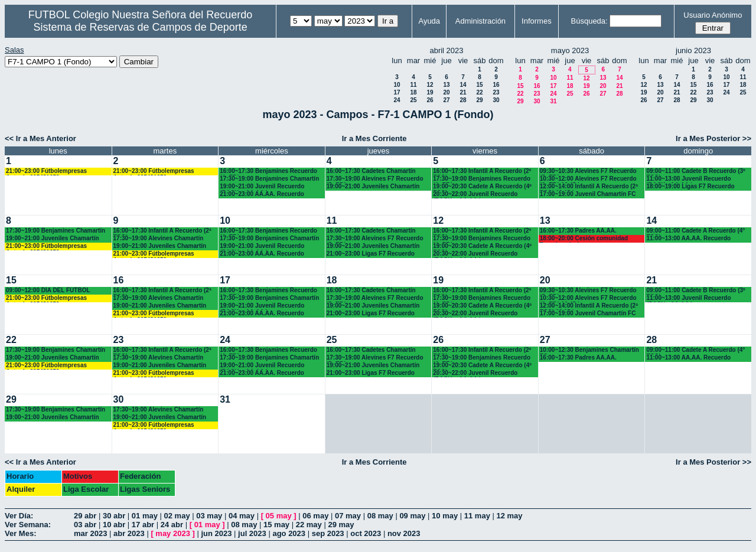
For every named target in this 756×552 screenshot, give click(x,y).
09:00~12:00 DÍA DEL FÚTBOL (48, 290)
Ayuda (429, 21)
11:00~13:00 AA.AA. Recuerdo (688, 238)
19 (430, 92)
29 (479, 100)
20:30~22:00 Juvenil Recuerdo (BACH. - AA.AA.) (475, 195)
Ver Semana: (28, 525)
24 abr (172, 525)
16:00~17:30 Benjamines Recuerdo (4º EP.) (268, 172)
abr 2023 (129, 533)
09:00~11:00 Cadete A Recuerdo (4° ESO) (695, 231)
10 (397, 85)
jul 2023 (252, 533)
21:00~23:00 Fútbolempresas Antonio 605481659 (46, 172)
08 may (380, 516)
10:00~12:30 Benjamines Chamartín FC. (589, 350)
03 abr (85, 525)
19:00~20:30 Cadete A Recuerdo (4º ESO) (482, 187)
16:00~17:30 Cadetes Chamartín (371, 171)
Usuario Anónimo (713, 15)
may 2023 (173, 533)
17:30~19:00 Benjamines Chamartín (269, 179)
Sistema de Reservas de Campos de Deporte (141, 27)
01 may (145, 516)
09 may (412, 516)
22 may (309, 525)
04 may (242, 516)
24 (397, 100)
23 (496, 92)
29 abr (85, 516)
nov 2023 (404, 533)
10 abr (114, 525)
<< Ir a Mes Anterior (40, 138)
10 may (445, 516)
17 (397, 92)
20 (446, 92)
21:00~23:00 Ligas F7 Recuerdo (371, 254)
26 (430, 100)
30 (496, 100)
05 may (279, 516)
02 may (177, 516)
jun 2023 (216, 533)
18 (413, 92)
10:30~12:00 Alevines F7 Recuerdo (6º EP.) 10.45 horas (588, 179)
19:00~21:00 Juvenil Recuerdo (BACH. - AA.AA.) (262, 187)
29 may (341, 525)
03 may (209, 516)
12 (430, 85)
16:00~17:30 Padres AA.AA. (578, 231)
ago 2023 (289, 533)
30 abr (114, 516)
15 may (276, 525)
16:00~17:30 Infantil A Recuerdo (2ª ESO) (162, 231)
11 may (477, 516)
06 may (315, 516)
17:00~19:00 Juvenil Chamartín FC (588, 194)
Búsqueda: (589, 21)
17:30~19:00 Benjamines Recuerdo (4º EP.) (482, 179)
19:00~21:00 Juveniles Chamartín (373, 186)
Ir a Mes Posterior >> (713, 138)
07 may (348, 516)
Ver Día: (19, 516)
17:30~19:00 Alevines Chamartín (159, 238)
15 (479, 85)
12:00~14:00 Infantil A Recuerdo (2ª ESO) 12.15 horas (589, 187)
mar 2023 (90, 533)
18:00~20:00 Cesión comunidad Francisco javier (584, 239)
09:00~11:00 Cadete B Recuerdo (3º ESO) (695, 172)
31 (553, 101)
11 (413, 85)
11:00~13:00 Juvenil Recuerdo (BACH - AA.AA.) (688, 179)
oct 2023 (366, 533)
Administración (480, 21)
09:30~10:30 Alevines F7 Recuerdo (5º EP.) (588, 172)
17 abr (143, 525)
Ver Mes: (20, 533)
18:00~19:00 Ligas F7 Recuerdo (690, 186)
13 (446, 85)
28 (463, 100)
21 (463, 92)
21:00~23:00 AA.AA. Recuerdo (262, 194)
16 (496, 85)
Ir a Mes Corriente (374, 138)
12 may (509, 516)
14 (463, 85)
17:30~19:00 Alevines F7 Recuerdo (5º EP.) (375, 179)
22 (479, 92)
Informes (537, 21)
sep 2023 (328, 533)
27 (446, 100)
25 (413, 100)
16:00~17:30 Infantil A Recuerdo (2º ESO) (482, 172)
